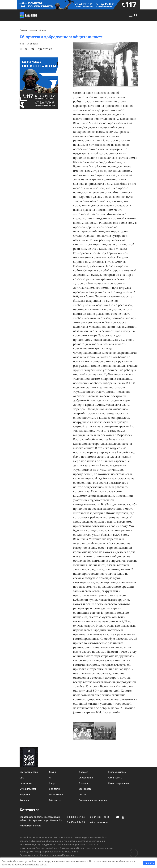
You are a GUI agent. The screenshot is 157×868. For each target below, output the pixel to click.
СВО (22, 778)
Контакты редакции (119, 783)
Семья (52, 772)
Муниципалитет (28, 789)
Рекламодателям (117, 772)
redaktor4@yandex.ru (30, 826)
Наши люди (26, 783)
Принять (149, 863)
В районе (83, 772)
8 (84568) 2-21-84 (76, 817)
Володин (83, 783)
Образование (86, 778)
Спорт (52, 783)
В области (54, 789)
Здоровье (25, 795)
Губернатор (55, 800)
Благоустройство (29, 772)
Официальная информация (93, 800)
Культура (25, 800)
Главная (23, 30)
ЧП (51, 778)
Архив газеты (115, 778)
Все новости (85, 789)
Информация (56, 795)
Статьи (82, 795)
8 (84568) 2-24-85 (76, 822)
